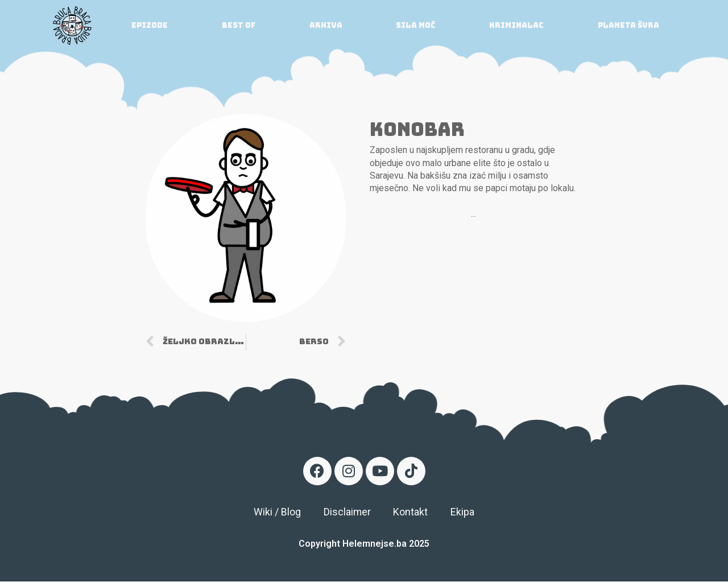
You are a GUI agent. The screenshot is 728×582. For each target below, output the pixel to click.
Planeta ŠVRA (628, 25)
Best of (239, 25)
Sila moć (415, 25)
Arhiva (326, 25)
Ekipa (463, 512)
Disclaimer (347, 512)
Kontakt (411, 512)
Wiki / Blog (277, 512)
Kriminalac (516, 25)
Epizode (150, 25)
